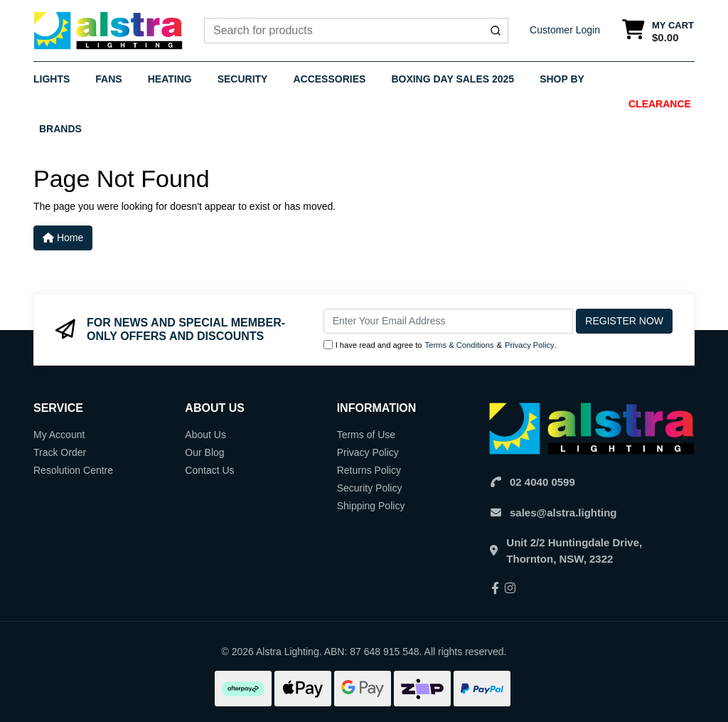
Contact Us (209, 470)
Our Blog (204, 452)
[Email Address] (449, 321)
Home (63, 238)
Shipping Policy (371, 506)
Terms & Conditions (460, 345)
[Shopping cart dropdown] (658, 31)
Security (243, 79)
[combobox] (356, 31)
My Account (59, 435)
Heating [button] (170, 79)
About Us (205, 435)
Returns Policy (369, 470)
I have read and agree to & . (440, 345)
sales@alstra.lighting (563, 513)
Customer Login (565, 30)
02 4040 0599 (542, 482)
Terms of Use (366, 435)
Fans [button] (108, 79)
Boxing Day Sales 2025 (453, 79)
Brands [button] (60, 129)
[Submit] (496, 31)
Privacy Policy (530, 345)
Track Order (60, 452)
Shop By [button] (562, 79)
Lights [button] (52, 79)
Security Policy (370, 488)
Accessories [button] (329, 79)
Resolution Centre (73, 470)
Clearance (660, 104)
